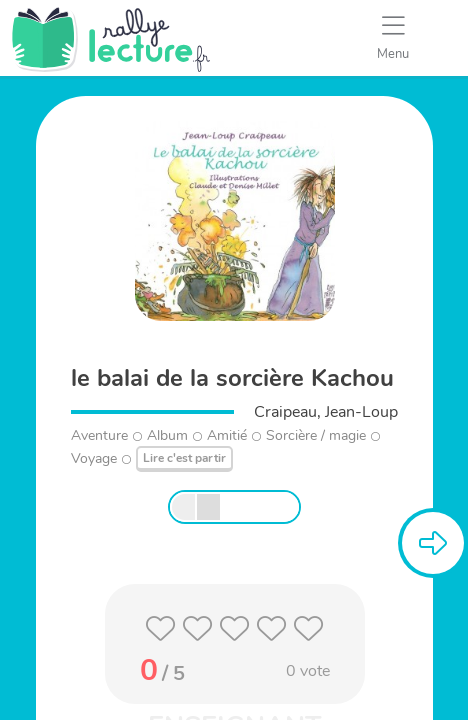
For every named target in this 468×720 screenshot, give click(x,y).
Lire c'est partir (184, 458)
